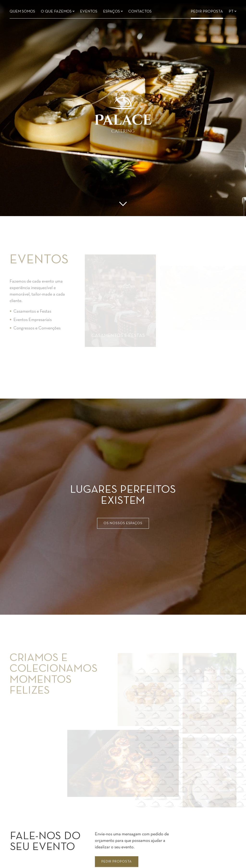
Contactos (140, 10)
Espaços (113, 10)
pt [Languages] (233, 10)
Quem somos (22, 10)
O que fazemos (58, 10)
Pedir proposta (117, 862)
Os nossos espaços (123, 523)
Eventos (89, 10)
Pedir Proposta (207, 10)
